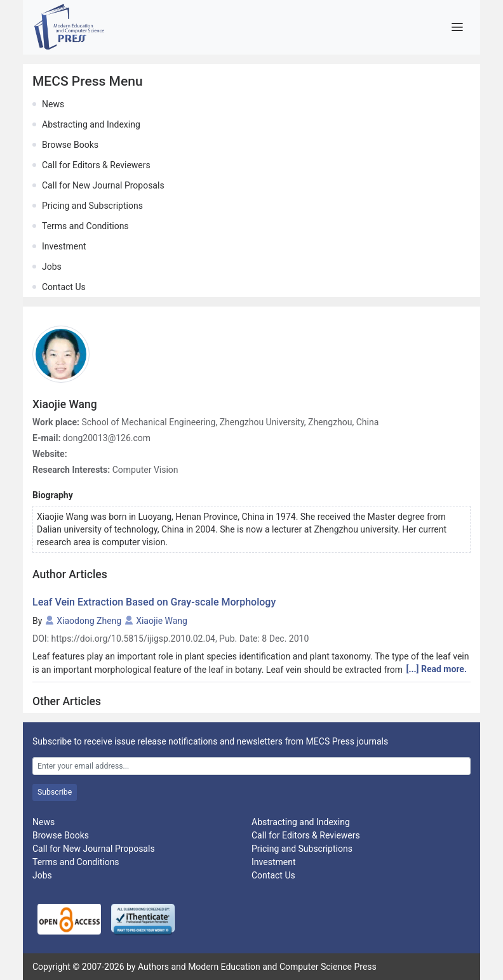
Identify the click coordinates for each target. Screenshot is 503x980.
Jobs (52, 267)
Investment (64, 246)
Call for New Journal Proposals (103, 185)
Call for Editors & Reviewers (96, 165)
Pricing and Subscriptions (92, 206)
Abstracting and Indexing (91, 124)
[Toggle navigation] (457, 27)
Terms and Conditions (85, 226)
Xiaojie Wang (162, 621)
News (53, 104)
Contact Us (64, 287)
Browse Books (70, 145)
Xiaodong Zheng (89, 621)
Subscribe (55, 792)
